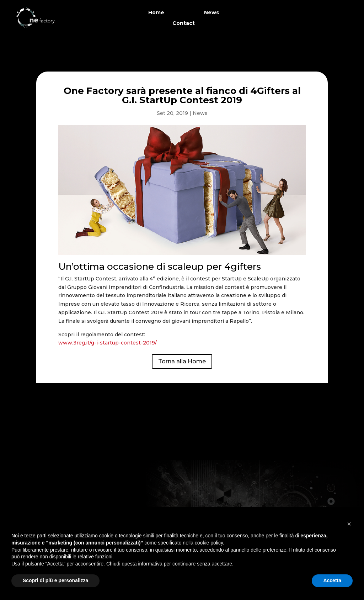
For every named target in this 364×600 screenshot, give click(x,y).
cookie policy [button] (209, 543)
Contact (184, 23)
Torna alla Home (182, 361)
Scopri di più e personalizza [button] (55, 580)
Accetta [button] (332, 580)
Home (156, 13)
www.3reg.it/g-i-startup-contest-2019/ (108, 343)
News (212, 13)
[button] (349, 524)
